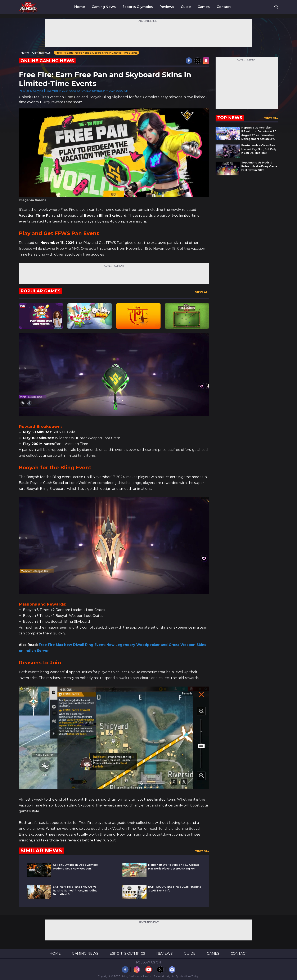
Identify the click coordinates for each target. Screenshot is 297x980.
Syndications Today (187, 976)
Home (80, 7)
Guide (186, 7)
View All (202, 292)
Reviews (167, 7)
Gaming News (104, 7)
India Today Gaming (31, 91)
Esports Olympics (138, 7)
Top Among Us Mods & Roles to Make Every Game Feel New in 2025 (259, 166)
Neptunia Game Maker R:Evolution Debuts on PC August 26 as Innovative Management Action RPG (259, 133)
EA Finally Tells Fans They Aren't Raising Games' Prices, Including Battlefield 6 (75, 891)
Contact (224, 7)
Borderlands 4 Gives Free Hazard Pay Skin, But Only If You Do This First (259, 149)
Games (204, 7)
